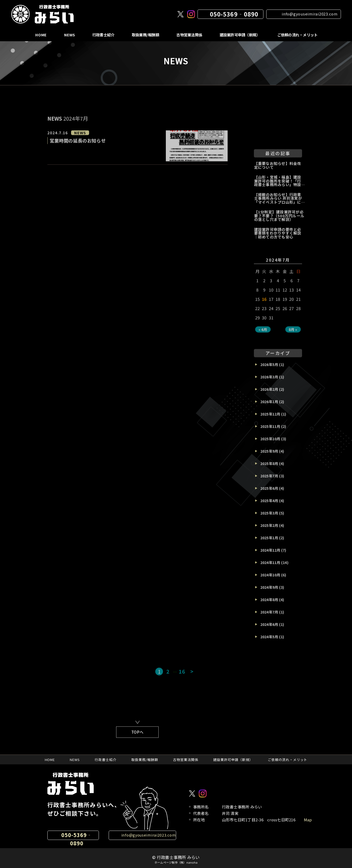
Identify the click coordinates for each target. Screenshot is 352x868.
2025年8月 (269, 468)
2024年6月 (269, 629)
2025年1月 (269, 542)
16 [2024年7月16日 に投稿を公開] (264, 304)
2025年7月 (269, 481)
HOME (40, 35)
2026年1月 (269, 406)
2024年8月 (269, 604)
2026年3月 (269, 382)
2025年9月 (269, 456)
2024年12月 (270, 555)
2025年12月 (270, 419)
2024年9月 (269, 592)
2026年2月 (269, 394)
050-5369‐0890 (234, 14)
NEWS (68, 35)
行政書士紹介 (102, 35)
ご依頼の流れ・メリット (298, 35)
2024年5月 (269, 641)
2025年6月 (269, 493)
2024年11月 (270, 567)
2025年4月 (269, 505)
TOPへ (137, 737)
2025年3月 (269, 518)
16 (182, 676)
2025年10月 (270, 443)
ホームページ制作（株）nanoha (176, 862)
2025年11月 (270, 431)
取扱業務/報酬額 (144, 35)
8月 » (293, 334)
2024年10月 (270, 580)
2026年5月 (269, 369)
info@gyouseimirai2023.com (310, 14)
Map (308, 820)
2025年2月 (269, 530)
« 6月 (263, 334)
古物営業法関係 (188, 35)
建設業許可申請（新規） (239, 35)
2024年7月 (269, 617)
